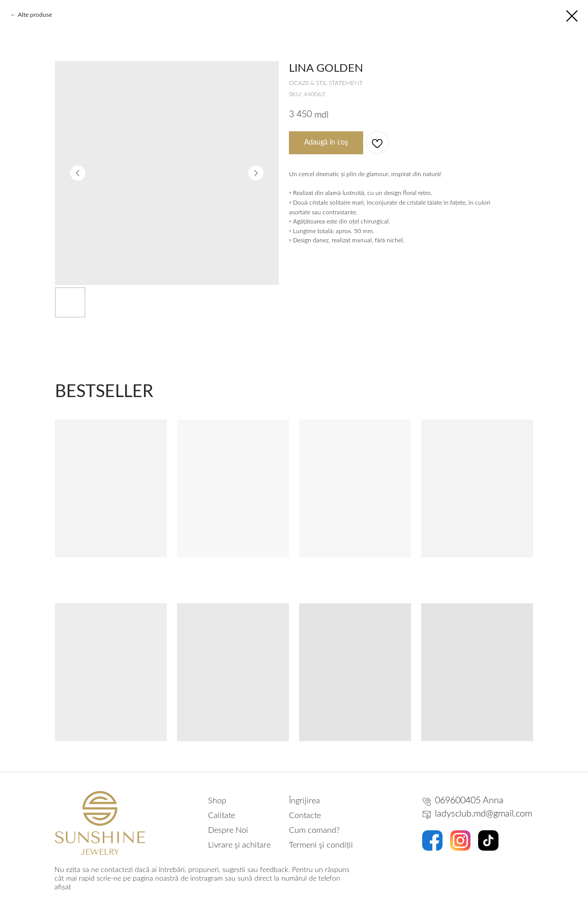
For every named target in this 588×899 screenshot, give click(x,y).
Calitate (222, 816)
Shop (217, 801)
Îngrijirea (304, 801)
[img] (100, 823)
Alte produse (35, 15)
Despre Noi (228, 830)
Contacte (305, 816)
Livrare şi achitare (239, 845)
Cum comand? (314, 830)
